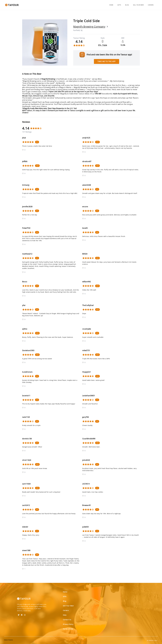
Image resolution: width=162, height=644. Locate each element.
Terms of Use (68, 629)
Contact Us (67, 620)
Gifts (119, 5)
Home (111, 5)
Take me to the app (107, 61)
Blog (127, 5)
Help (65, 615)
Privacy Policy (68, 624)
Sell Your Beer (138, 5)
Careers (151, 5)
